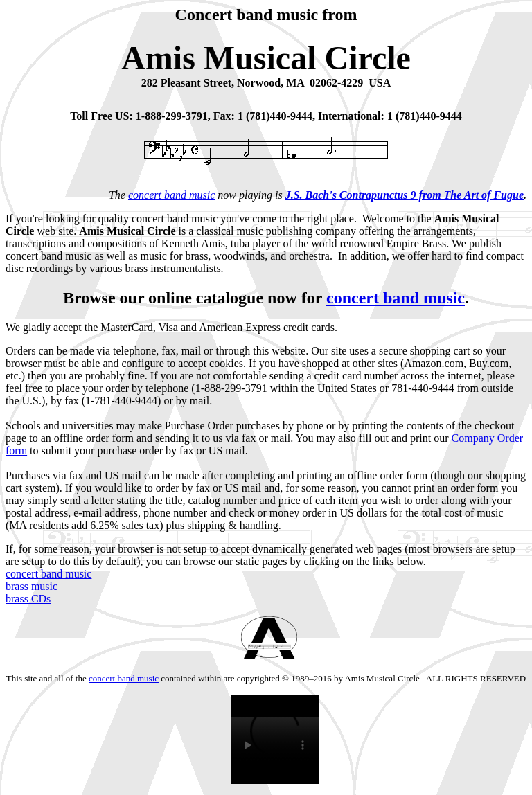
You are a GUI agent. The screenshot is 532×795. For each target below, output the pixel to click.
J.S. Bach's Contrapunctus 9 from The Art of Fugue (405, 195)
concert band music (171, 195)
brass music (32, 586)
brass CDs (28, 599)
